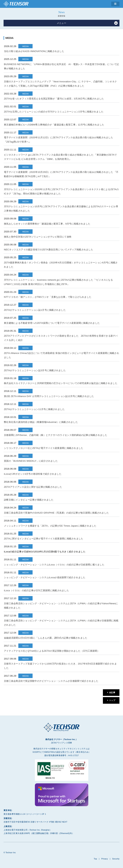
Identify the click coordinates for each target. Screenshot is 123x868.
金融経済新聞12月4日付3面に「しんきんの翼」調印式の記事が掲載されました (46, 638)
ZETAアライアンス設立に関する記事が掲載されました (33, 487)
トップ (112, 700)
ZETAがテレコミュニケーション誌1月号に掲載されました (35, 310)
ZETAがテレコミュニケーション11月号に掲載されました (34, 409)
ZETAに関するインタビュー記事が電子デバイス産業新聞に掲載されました (44, 539)
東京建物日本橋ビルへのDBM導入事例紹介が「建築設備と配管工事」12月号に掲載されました (54, 125)
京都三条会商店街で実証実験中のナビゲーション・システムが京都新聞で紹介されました (51, 681)
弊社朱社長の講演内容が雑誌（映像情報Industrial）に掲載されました (41, 422)
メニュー (87, 23)
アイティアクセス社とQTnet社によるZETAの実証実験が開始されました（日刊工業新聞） (52, 651)
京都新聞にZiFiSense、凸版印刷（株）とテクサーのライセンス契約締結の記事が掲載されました (56, 435)
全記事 (112, 692)
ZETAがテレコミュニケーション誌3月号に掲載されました (35, 370)
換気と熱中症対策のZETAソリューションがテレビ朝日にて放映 (38, 237)
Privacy (105, 859)
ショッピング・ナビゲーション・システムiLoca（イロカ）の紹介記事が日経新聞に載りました (54, 565)
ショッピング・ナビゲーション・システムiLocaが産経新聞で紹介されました (45, 577)
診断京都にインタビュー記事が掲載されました (29, 500)
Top (95, 859)
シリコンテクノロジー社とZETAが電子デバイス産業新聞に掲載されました (44, 448)
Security (116, 859)
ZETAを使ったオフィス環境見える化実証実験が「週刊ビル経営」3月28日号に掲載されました (54, 99)
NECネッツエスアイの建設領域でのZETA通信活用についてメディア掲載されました (49, 250)
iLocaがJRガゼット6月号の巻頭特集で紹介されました (33, 474)
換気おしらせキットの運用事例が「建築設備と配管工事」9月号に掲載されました (47, 224)
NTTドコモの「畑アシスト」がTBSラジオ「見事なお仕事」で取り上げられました (48, 297)
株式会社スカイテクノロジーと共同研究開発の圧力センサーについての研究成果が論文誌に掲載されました (61, 383)
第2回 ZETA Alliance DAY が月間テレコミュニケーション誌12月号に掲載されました (49, 396)
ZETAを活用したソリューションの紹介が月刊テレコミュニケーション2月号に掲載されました (54, 112)
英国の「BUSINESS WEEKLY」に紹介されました (31, 461)
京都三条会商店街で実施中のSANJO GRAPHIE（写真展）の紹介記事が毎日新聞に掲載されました (56, 513)
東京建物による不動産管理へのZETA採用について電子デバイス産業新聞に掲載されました (52, 323)
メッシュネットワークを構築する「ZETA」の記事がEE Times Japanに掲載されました (50, 526)
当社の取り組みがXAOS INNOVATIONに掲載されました (34, 51)
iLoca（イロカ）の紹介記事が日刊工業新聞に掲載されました (36, 590)
